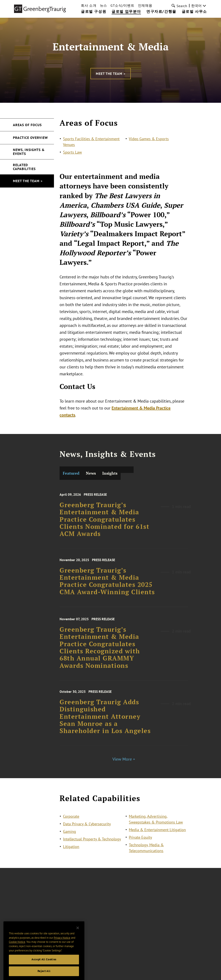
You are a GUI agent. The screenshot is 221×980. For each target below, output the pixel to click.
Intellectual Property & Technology (92, 845)
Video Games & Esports (149, 139)
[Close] (78, 941)
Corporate (71, 822)
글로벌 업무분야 (126, 12)
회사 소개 (89, 5)
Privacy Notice (62, 950)
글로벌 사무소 (194, 12)
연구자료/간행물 (161, 12)
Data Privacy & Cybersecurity (87, 830)
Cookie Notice (17, 955)
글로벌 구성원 (94, 12)
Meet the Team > (111, 74)
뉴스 (103, 5)
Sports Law (72, 152)
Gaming (69, 837)
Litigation (71, 852)
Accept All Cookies (44, 972)
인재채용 (145, 5)
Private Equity (140, 843)
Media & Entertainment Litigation (157, 835)
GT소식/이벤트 (122, 5)
